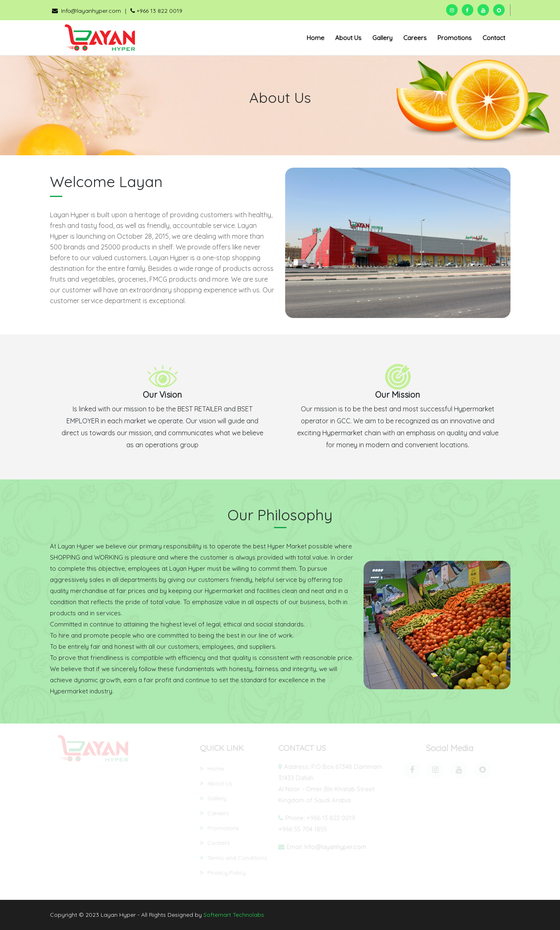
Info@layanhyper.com (86, 11)
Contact (494, 38)
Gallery (382, 38)
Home (315, 38)
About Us (348, 38)
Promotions (455, 38)
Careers (415, 38)
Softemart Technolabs (234, 915)
